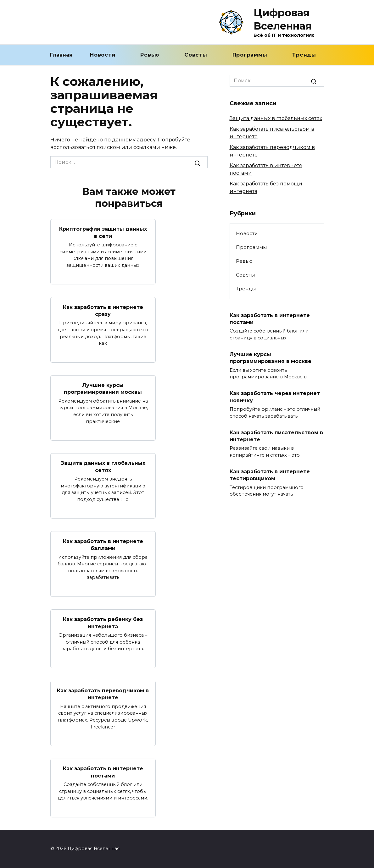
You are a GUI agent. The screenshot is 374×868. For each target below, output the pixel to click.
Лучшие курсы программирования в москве (271, 358)
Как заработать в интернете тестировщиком (270, 475)
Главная (61, 55)
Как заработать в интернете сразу (103, 310)
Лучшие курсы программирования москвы (103, 389)
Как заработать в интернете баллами (103, 544)
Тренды (304, 55)
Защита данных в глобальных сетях (103, 467)
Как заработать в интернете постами (103, 772)
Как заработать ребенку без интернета (103, 623)
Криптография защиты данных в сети (103, 232)
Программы (250, 55)
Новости (103, 55)
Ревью (150, 55)
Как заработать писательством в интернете (276, 436)
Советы (196, 55)
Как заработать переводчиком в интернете (103, 694)
